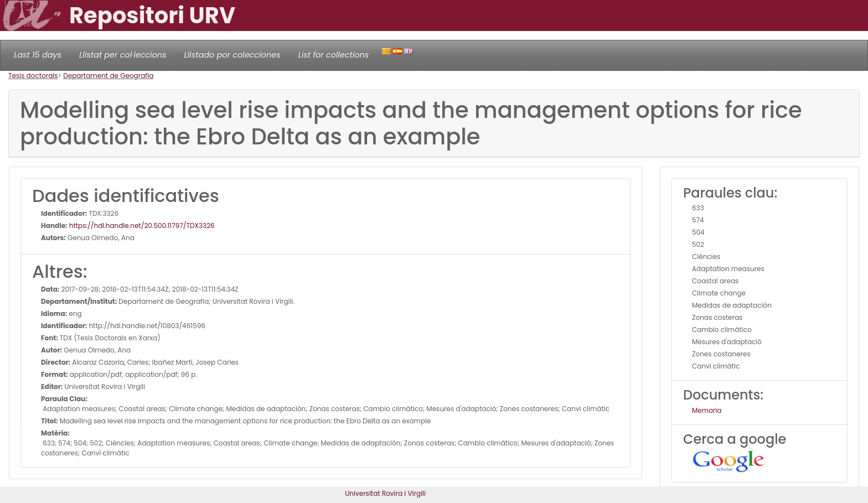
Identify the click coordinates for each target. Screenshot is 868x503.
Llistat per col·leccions (123, 55)
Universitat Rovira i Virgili (385, 493)
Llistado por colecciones (232, 55)
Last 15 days (38, 55)
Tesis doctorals (33, 76)
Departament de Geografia (108, 76)
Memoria (707, 410)
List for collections (333, 55)
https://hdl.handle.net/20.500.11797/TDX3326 (141, 225)
